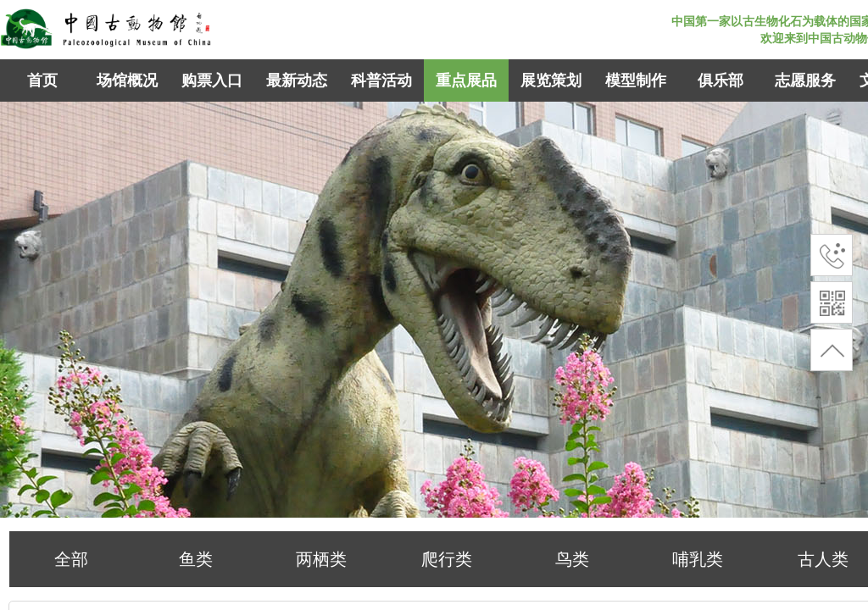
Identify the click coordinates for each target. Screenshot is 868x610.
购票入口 (212, 80)
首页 (42, 80)
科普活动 (381, 80)
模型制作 (636, 80)
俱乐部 (721, 80)
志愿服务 (805, 80)
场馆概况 (127, 80)
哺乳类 (698, 559)
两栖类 (321, 559)
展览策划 (551, 80)
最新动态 (297, 80)
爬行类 (447, 559)
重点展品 (466, 80)
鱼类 (196, 559)
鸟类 (572, 559)
